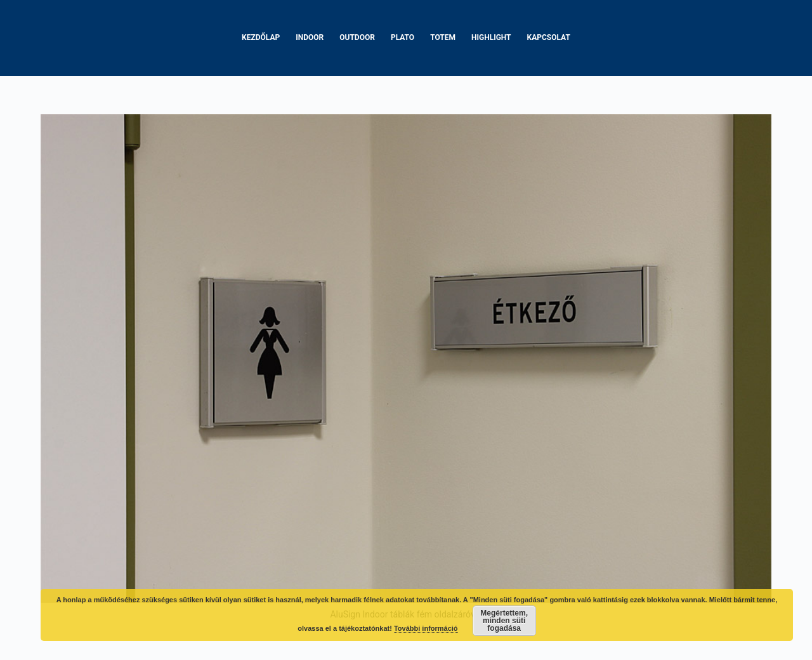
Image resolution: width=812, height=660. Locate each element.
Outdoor (357, 37)
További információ (426, 628)
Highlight (491, 37)
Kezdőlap (261, 37)
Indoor (310, 37)
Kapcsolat (549, 37)
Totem (443, 37)
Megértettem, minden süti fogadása (504, 621)
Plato (403, 37)
